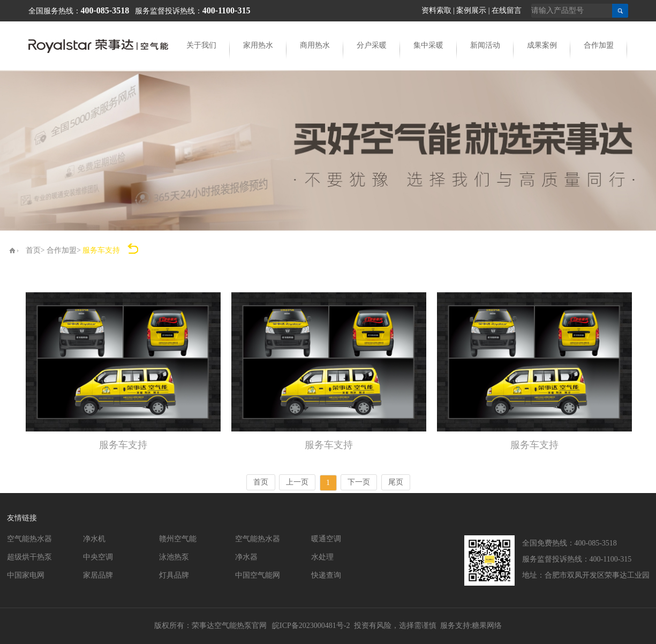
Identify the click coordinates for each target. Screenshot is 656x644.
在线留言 (507, 10)
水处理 (322, 557)
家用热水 (258, 45)
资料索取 (436, 10)
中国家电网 (26, 575)
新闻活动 (485, 45)
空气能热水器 (29, 539)
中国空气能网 (258, 575)
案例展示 (471, 10)
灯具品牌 (174, 575)
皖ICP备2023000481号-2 (311, 626)
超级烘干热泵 (29, 557)
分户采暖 (372, 45)
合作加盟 (599, 45)
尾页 (396, 482)
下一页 (359, 482)
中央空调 (98, 557)
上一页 (297, 482)
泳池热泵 (174, 557)
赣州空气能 (178, 539)
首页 (33, 250)
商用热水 (315, 45)
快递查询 (326, 575)
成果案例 (542, 45)
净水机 (94, 539)
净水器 (246, 557)
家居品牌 (98, 575)
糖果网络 (487, 626)
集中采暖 (428, 45)
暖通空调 (326, 539)
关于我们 (201, 45)
